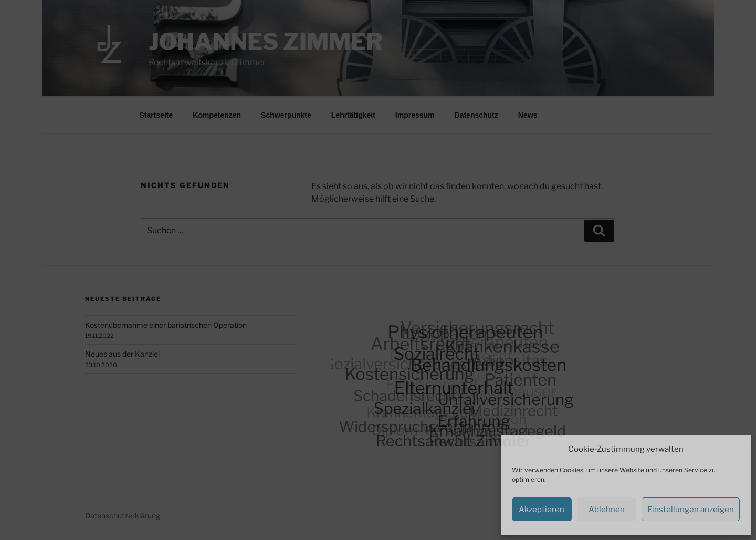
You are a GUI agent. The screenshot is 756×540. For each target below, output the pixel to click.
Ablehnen (607, 510)
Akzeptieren (542, 510)
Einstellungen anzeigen (691, 510)
